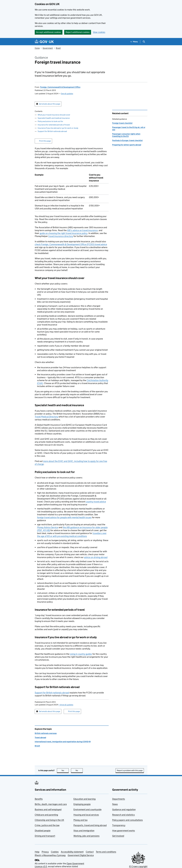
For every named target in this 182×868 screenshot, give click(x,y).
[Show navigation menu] (134, 42)
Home (37, 48)
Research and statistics (124, 815)
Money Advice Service (48, 527)
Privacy (45, 852)
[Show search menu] (144, 42)
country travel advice (96, 502)
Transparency (119, 825)
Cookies (55, 852)
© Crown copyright (138, 866)
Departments (119, 799)
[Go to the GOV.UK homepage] (44, 42)
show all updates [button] (66, 705)
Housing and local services (86, 815)
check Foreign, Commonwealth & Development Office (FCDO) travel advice (71, 244)
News (115, 804)
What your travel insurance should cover (54, 115)
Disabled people (43, 831)
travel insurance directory (61, 236)
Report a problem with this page (130, 770)
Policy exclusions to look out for (50, 121)
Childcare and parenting (46, 815)
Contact (90, 852)
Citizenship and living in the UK (49, 820)
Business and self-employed (48, 809)
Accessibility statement (72, 852)
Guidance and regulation (124, 809)
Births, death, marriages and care (51, 804)
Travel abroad (40, 738)
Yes (65, 770)
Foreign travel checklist (122, 123)
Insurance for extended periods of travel (54, 125)
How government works (124, 831)
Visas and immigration (84, 831)
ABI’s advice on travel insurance (82, 230)
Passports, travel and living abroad (90, 825)
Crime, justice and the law (47, 825)
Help (37, 852)
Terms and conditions (106, 852)
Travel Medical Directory (46, 417)
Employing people (82, 804)
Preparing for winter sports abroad (127, 145)
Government (48, 48)
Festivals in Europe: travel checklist (127, 140)
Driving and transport (45, 836)
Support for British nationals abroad (52, 131)
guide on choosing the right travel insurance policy (64, 233)
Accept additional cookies (49, 32)
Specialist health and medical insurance (54, 118)
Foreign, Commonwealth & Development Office (60, 87)
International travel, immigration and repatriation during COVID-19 (63, 742)
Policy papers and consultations (127, 820)
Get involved (118, 836)
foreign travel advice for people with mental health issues (64, 517)
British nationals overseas (46, 733)
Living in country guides (81, 654)
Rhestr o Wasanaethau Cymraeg (50, 855)
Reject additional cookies (78, 32)
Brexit (58, 48)
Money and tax (80, 820)
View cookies (99, 32)
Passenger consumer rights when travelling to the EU (126, 135)
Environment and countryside (87, 809)
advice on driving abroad (96, 557)
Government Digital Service (81, 855)
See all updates (67, 94)
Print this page (45, 141)
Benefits (39, 799)
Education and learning (84, 799)
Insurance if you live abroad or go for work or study (58, 128)
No (79, 770)
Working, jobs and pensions (86, 836)
